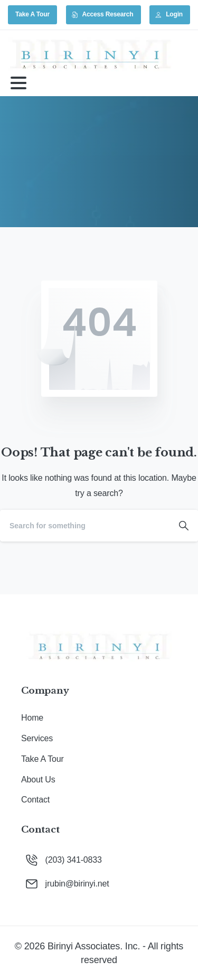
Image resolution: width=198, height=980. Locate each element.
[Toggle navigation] (18, 83)
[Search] (85, 526)
